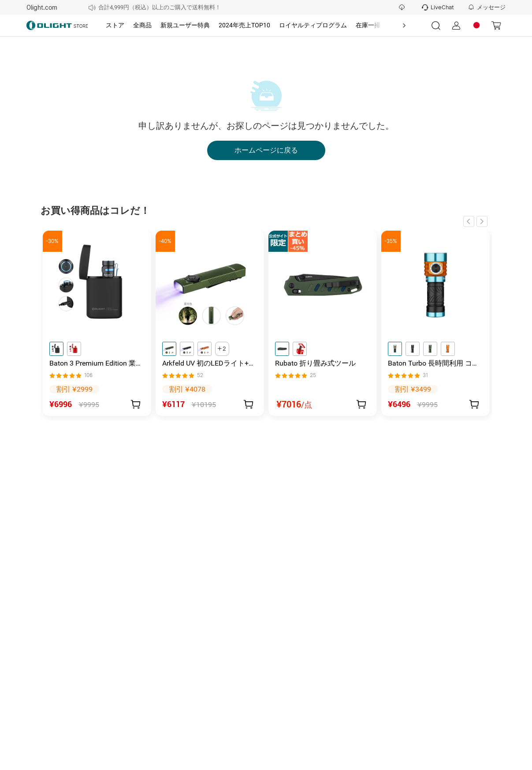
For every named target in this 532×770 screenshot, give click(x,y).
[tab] (115, 26)
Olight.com (42, 7)
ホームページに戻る (266, 150)
